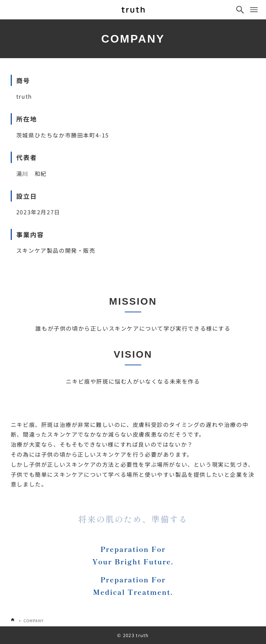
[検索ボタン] (240, 10)
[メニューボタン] (254, 10)
